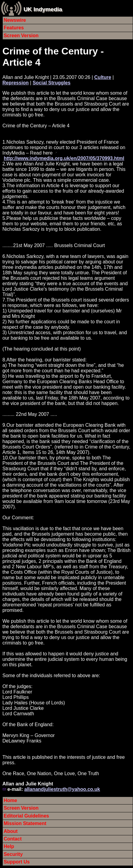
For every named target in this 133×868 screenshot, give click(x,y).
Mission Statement (25, 823)
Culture (103, 77)
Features (14, 28)
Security (13, 854)
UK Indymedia (43, 9)
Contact (13, 839)
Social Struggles (51, 83)
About (11, 831)
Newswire (15, 20)
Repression (16, 83)
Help (9, 846)
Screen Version (21, 36)
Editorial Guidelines (26, 816)
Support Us (17, 862)
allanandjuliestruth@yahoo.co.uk (62, 789)
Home (10, 800)
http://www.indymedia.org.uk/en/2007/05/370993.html (64, 158)
